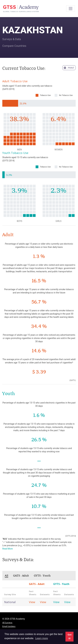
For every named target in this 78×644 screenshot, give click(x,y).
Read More (8, 549)
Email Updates (9, 626)
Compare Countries (14, 46)
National (10, 602)
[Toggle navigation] (71, 9)
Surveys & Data (12, 39)
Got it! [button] (70, 637)
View (32, 602)
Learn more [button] (42, 638)
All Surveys (7, 623)
